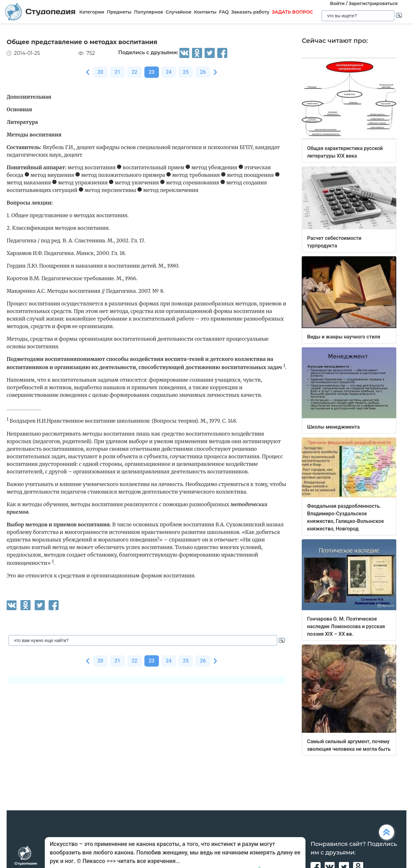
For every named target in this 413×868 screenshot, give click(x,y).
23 (152, 72)
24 (169, 72)
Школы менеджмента (333, 427)
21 (117, 72)
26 (203, 72)
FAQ (224, 12)
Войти (337, 3)
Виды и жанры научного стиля (344, 337)
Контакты (205, 12)
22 (135, 72)
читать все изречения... (149, 861)
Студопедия (40, 12)
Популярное (149, 12)
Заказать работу (250, 12)
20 (100, 72)
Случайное (179, 12)
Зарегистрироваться (373, 3)
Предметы (119, 12)
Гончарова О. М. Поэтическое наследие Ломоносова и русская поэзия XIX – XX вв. (346, 626)
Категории (92, 12)
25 (186, 72)
